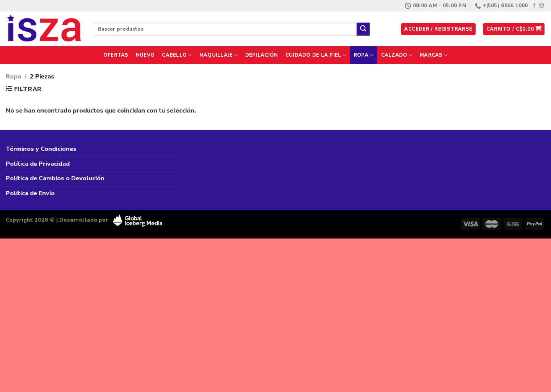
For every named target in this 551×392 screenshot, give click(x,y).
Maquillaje (219, 55)
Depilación (262, 55)
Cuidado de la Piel (316, 55)
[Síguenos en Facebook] (534, 6)
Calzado (397, 55)
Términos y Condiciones (41, 149)
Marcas (434, 55)
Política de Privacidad (38, 164)
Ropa (364, 55)
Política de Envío (30, 193)
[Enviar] (363, 29)
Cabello (177, 55)
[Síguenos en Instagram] (541, 6)
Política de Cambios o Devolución (55, 178)
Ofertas (116, 55)
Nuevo (145, 55)
